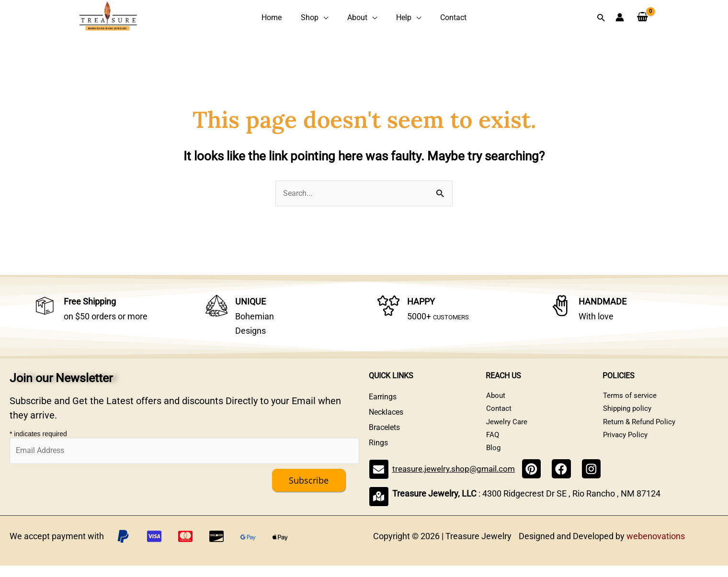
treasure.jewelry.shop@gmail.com (456, 482)
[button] (601, 18)
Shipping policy (629, 414)
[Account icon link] (620, 18)
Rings (378, 445)
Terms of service (630, 399)
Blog (493, 460)
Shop (316, 18)
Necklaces (386, 414)
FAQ (493, 445)
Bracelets (384, 429)
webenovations (656, 548)
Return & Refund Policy (641, 429)
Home (285, 18)
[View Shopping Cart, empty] (643, 18)
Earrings (383, 399)
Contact (439, 18)
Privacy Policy (626, 445)
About (357, 18)
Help (397, 18)
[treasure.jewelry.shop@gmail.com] (378, 482)
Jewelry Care (507, 429)
